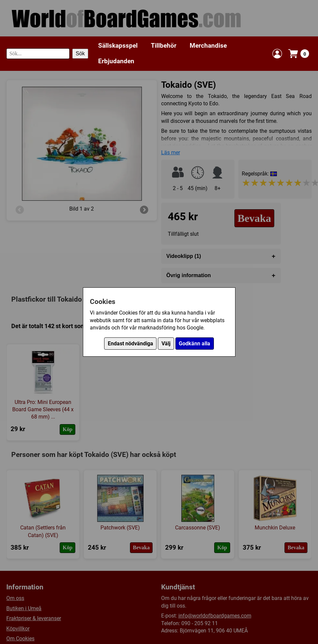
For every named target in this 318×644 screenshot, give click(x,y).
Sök (80, 53)
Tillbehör (164, 46)
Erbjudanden (116, 61)
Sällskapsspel (118, 46)
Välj (166, 344)
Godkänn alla (194, 344)
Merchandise (208, 46)
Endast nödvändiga (130, 344)
